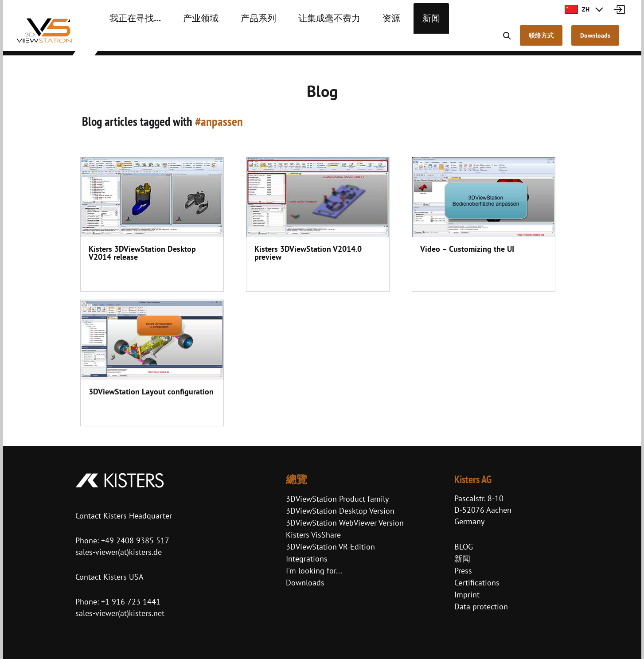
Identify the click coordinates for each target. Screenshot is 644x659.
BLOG (464, 547)
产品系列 (238, 40)
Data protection (481, 606)
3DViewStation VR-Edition (330, 547)
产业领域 (187, 40)
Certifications (477, 583)
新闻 (389, 40)
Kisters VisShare (313, 535)
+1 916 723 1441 (131, 602)
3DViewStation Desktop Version (340, 511)
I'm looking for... (314, 571)
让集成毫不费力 (299, 40)
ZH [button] (577, 9)
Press (463, 571)
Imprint (467, 595)
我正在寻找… (130, 40)
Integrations (307, 559)
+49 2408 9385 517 (134, 540)
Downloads (305, 583)
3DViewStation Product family (337, 499)
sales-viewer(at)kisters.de (119, 552)
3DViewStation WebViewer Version (345, 523)
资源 (353, 40)
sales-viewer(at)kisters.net (120, 613)
